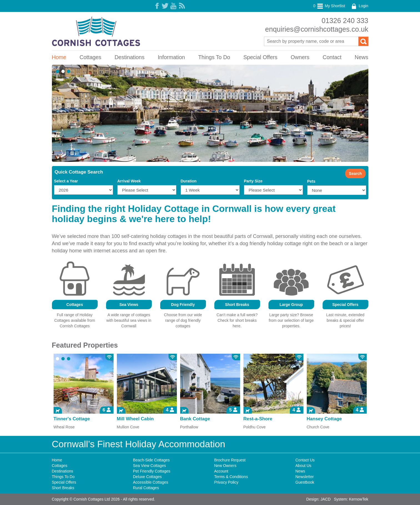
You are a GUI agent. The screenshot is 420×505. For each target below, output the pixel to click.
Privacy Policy (226, 482)
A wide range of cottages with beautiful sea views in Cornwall (129, 320)
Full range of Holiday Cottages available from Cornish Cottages (75, 320)
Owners (300, 57)
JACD (326, 499)
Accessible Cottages (151, 482)
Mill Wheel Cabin (135, 419)
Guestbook (305, 482)
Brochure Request (230, 460)
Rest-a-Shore (258, 419)
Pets (311, 181)
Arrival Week (129, 181)
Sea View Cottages (149, 466)
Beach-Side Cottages (151, 460)
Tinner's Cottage (72, 419)
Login (359, 6)
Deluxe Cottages (147, 477)
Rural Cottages (146, 488)
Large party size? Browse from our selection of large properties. (291, 320)
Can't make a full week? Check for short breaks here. (237, 320)
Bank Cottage (195, 419)
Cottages (90, 57)
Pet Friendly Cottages (152, 471)
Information (171, 57)
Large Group (291, 305)
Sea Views (129, 305)
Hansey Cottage (324, 419)
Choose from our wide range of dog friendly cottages (183, 320)
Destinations (130, 57)
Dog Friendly (183, 305)
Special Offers (261, 57)
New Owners (225, 466)
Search (355, 174)
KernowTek (359, 499)
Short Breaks (237, 305)
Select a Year (66, 181)
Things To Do (214, 57)
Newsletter (305, 477)
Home (59, 57)
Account (221, 471)
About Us (303, 466)
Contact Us (305, 460)
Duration (189, 181)
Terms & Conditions (231, 477)
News (362, 57)
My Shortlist (329, 6)
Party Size (253, 181)
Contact (332, 57)
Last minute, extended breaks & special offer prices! (345, 320)
